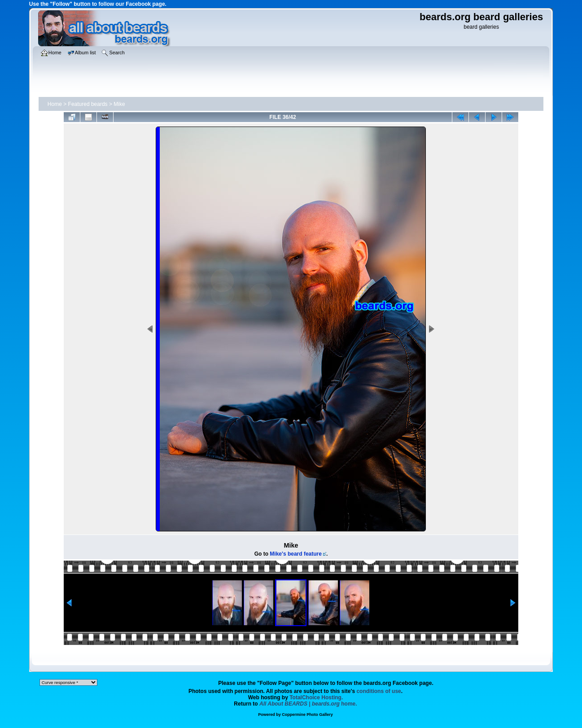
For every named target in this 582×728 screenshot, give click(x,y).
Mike (119, 104)
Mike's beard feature (296, 554)
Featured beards (88, 104)
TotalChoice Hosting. (316, 697)
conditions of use (379, 691)
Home (55, 104)
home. (308, 704)
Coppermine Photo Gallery (307, 715)
